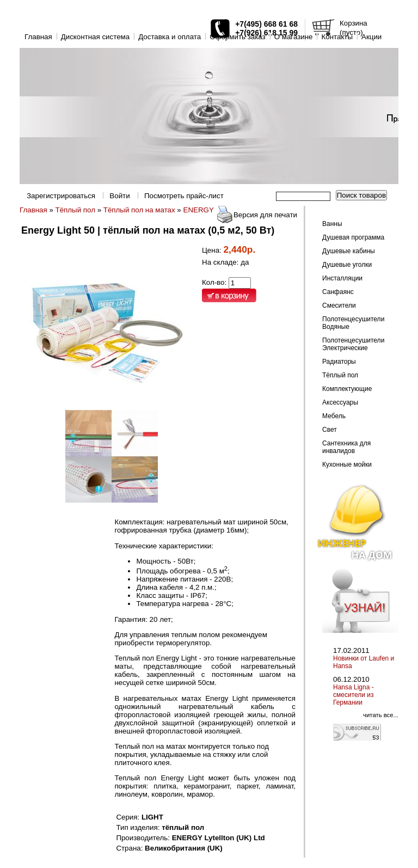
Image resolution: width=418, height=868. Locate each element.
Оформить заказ (238, 37)
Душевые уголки (347, 265)
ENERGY (199, 210)
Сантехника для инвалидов (346, 447)
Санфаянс (338, 292)
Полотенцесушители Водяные (353, 323)
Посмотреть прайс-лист (184, 196)
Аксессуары (340, 402)
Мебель (334, 416)
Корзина (354, 23)
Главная (38, 37)
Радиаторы (339, 362)
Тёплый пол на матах (139, 210)
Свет (330, 430)
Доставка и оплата (170, 37)
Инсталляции (342, 278)
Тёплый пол (75, 210)
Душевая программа (353, 237)
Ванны (332, 224)
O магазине (294, 37)
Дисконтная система (95, 37)
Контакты (337, 37)
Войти (119, 196)
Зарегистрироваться (61, 196)
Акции (371, 37)
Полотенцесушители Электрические (353, 344)
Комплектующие (347, 389)
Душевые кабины (349, 251)
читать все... (381, 715)
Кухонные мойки (347, 464)
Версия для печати (265, 215)
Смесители (339, 305)
